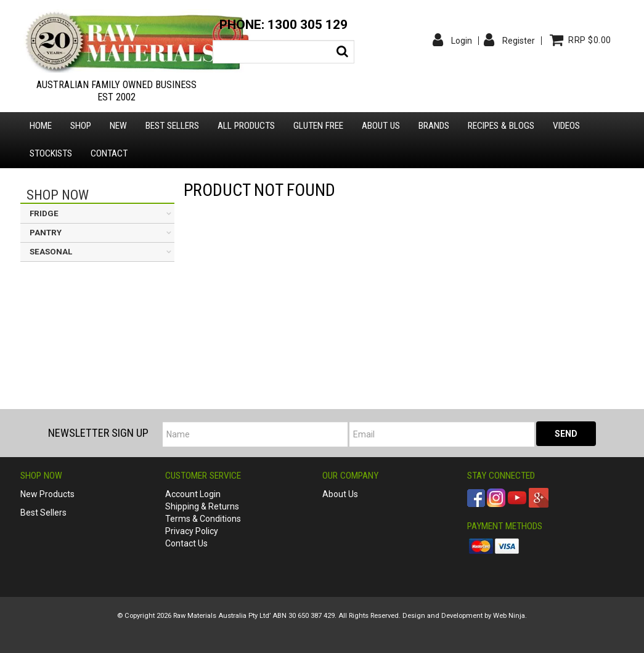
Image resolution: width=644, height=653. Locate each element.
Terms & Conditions (203, 519)
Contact (109, 153)
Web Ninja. (510, 616)
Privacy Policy (192, 531)
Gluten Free (318, 126)
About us (381, 126)
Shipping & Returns (202, 506)
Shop (81, 126)
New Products (47, 494)
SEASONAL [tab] (51, 252)
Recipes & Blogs (501, 126)
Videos (566, 126)
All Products (246, 126)
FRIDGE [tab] (44, 213)
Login (462, 41)
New (118, 126)
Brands (434, 126)
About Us (340, 494)
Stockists (51, 153)
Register (519, 41)
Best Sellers (172, 126)
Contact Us (186, 543)
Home (41, 126)
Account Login (193, 494)
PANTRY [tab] (46, 233)
